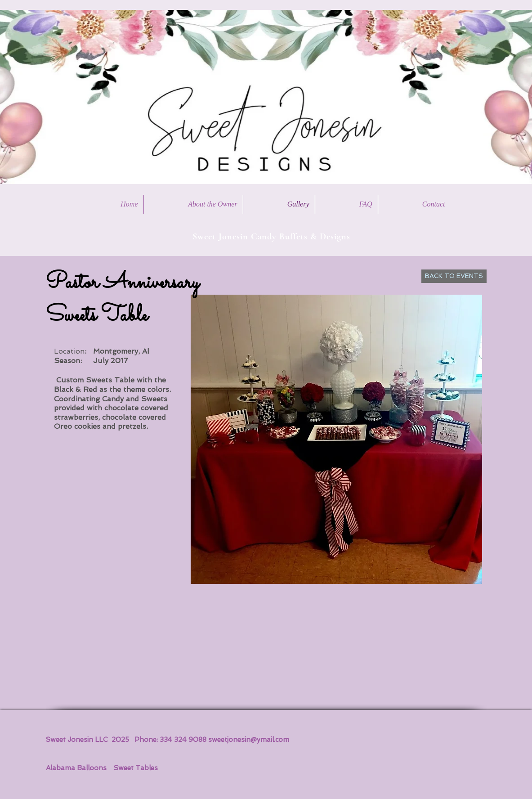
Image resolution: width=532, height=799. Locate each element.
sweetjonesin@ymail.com (249, 740)
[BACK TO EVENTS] (454, 276)
